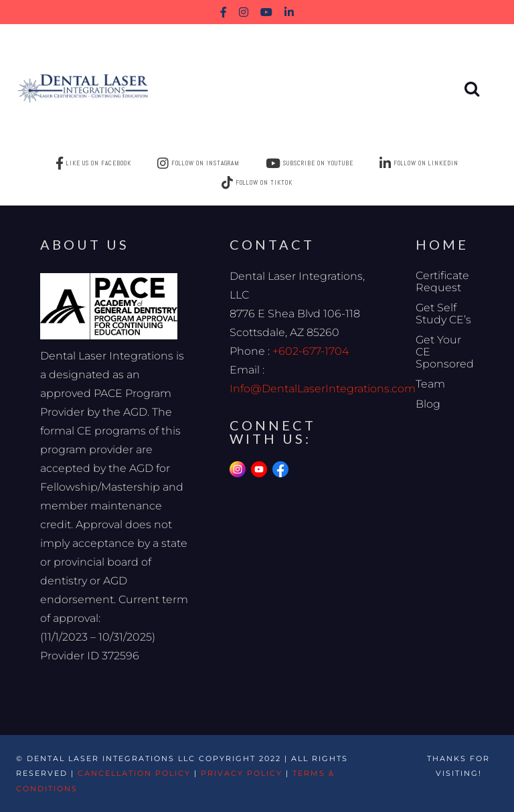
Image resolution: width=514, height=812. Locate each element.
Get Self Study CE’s (443, 314)
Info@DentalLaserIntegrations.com (323, 389)
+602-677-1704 (311, 351)
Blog (428, 404)
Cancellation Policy (134, 773)
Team (430, 384)
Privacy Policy (242, 773)
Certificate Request (442, 281)
